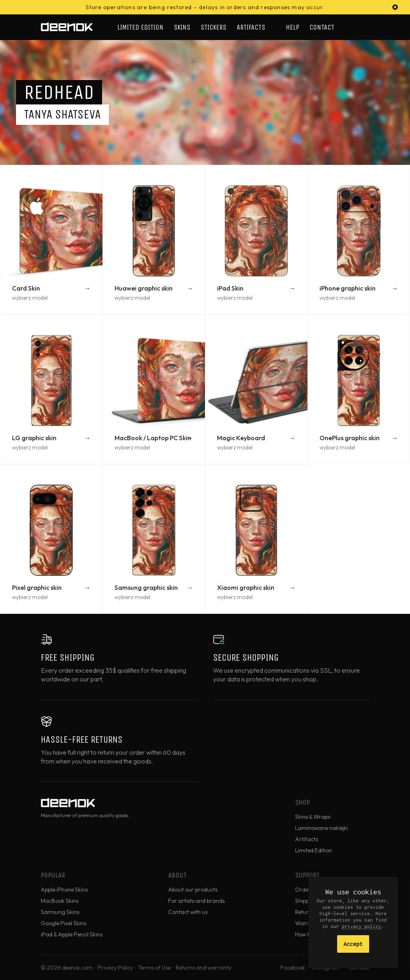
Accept (353, 944)
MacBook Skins (60, 901)
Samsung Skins (60, 912)
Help (292, 27)
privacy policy (362, 926)
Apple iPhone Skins (64, 890)
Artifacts (251, 27)
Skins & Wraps (313, 817)
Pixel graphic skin (37, 587)
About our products (193, 890)
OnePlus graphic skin (350, 438)
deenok (67, 27)
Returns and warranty (204, 968)
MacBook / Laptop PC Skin (153, 438)
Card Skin (26, 288)
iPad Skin (230, 288)
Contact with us (188, 912)
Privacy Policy (115, 968)
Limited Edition (140, 27)
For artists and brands (196, 901)
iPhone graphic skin (348, 288)
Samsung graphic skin (146, 587)
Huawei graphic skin (144, 288)
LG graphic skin (34, 438)
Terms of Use (154, 968)
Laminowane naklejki (322, 828)
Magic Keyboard (241, 438)
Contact (322, 27)
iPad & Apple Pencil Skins (72, 934)
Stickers (213, 27)
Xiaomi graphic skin (246, 587)
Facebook (293, 968)
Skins (182, 27)
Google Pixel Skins (63, 923)
